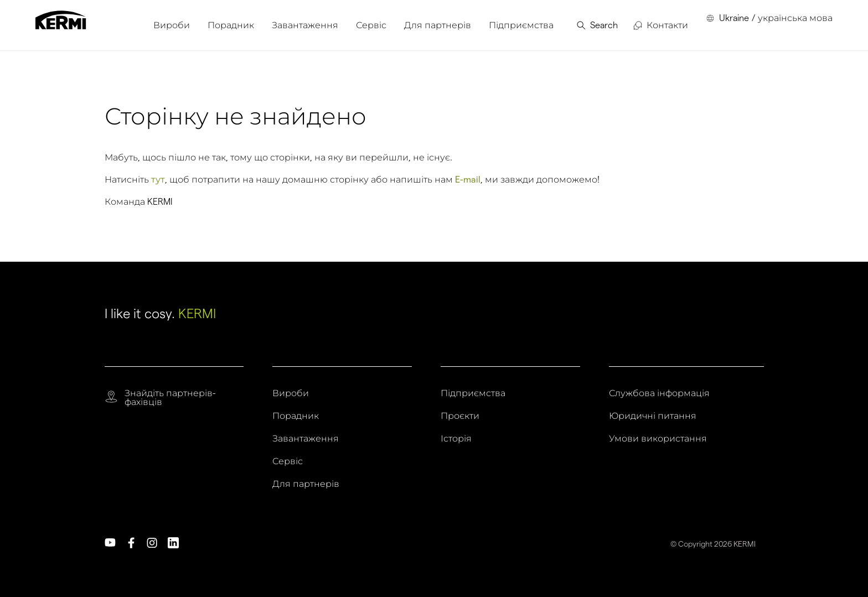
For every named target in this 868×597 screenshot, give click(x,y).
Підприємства (473, 393)
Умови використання (658, 439)
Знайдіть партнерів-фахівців (170, 398)
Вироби (291, 393)
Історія (456, 439)
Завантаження (306, 439)
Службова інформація (659, 393)
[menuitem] (172, 25)
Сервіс (288, 461)
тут (158, 180)
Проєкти (460, 416)
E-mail (468, 180)
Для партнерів (306, 484)
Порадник (296, 416)
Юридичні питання (653, 416)
